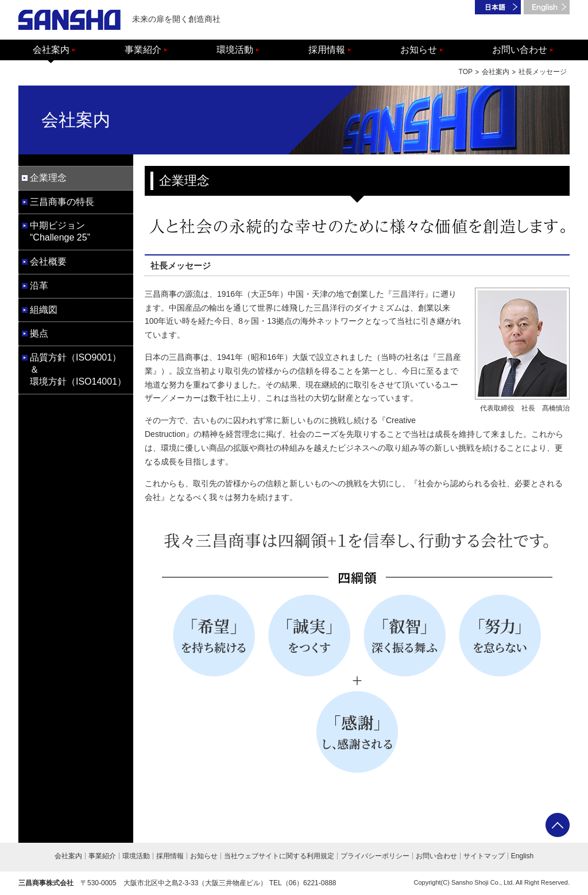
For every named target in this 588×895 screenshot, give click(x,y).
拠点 (39, 333)
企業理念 (48, 178)
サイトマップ (484, 856)
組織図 (44, 310)
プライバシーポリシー (375, 856)
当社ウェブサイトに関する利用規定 (279, 856)
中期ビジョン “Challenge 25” (60, 231)
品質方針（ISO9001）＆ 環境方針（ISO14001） (78, 369)
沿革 (39, 286)
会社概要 (48, 261)
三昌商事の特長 (62, 202)
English (522, 856)
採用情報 (327, 50)
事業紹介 (143, 50)
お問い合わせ (520, 50)
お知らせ (419, 50)
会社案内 (51, 50)
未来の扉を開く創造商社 (119, 20)
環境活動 (235, 50)
